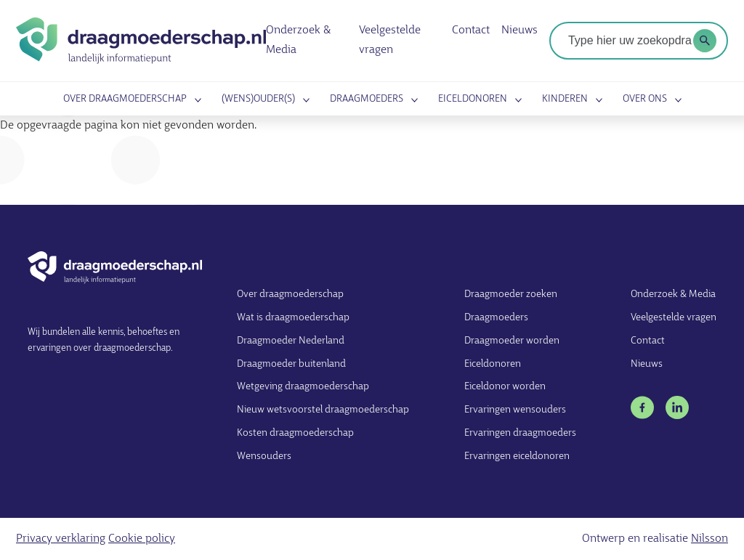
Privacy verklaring (61, 539)
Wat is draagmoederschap (293, 318)
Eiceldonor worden (505, 387)
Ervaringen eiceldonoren (517, 456)
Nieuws (520, 31)
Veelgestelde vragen (674, 318)
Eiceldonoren (473, 100)
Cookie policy (142, 539)
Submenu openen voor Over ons (676, 100)
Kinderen (565, 100)
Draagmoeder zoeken (511, 295)
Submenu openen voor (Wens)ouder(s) (304, 100)
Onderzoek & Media (673, 295)
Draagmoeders (367, 100)
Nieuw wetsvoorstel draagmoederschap (323, 410)
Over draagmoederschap (125, 100)
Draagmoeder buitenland (291, 364)
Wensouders (264, 456)
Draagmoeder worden (512, 341)
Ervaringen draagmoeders (520, 433)
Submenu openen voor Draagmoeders (412, 100)
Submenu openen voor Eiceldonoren (516, 100)
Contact (472, 31)
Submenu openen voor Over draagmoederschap (195, 100)
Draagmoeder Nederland (291, 341)
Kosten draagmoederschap (295, 433)
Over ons (645, 100)
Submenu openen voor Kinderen (597, 100)
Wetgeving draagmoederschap (303, 387)
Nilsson (709, 539)
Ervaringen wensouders (515, 410)
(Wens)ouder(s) (258, 100)
